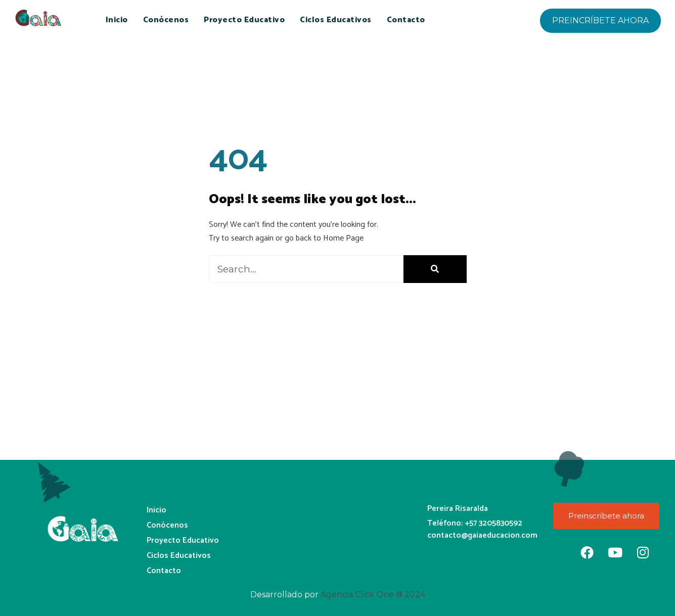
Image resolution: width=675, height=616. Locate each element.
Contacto (406, 20)
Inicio (117, 20)
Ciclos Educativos (336, 20)
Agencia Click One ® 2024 (373, 595)
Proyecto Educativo (244, 20)
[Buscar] (435, 269)
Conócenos (166, 20)
